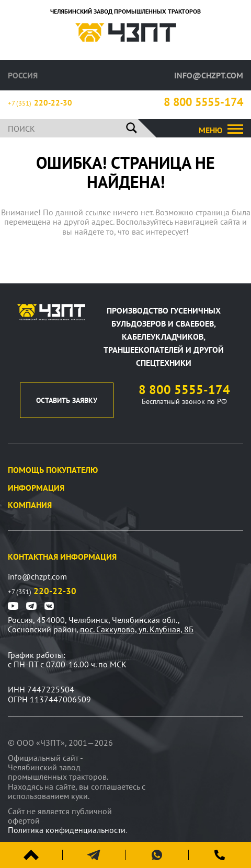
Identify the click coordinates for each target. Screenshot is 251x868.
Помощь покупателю (53, 470)
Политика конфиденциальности (67, 830)
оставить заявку (67, 400)
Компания (30, 505)
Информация (36, 488)
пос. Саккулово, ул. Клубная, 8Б (137, 629)
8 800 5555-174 (203, 102)
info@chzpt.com (209, 75)
